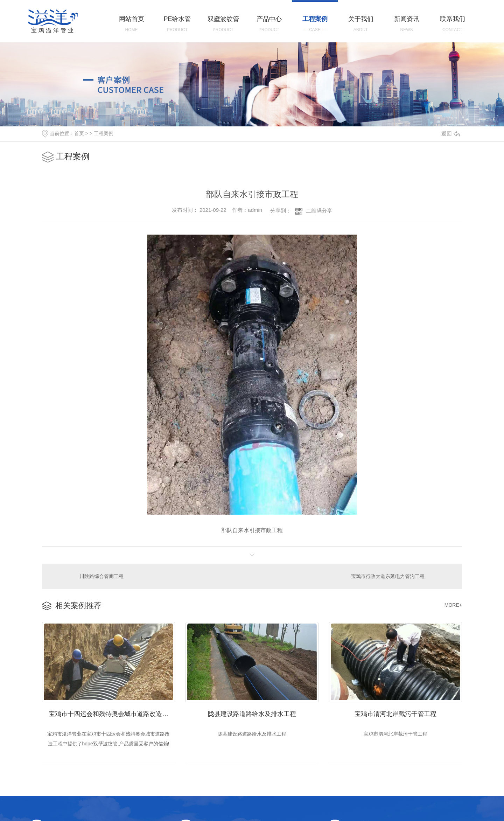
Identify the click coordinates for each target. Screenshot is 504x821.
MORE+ (453, 604)
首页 (79, 133)
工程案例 (315, 24)
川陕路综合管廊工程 (101, 576)
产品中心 (269, 24)
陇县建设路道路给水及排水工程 (252, 713)
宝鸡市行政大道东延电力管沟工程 (388, 576)
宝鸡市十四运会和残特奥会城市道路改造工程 (112, 713)
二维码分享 (319, 211)
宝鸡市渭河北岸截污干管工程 (395, 713)
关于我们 (361, 24)
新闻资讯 (407, 24)
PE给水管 (177, 24)
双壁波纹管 (223, 24)
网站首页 (131, 24)
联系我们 (452, 24)
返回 (451, 134)
